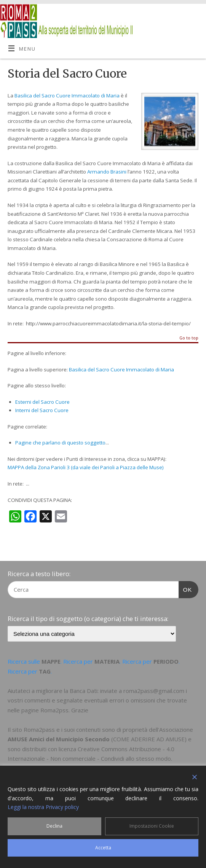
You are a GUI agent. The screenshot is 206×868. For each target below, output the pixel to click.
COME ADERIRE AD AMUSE (149, 739)
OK (185, 589)
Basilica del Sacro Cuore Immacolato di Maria (67, 96)
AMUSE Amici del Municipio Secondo (59, 739)
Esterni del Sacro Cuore (42, 402)
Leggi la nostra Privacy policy (43, 807)
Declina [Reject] (54, 826)
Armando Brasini (107, 172)
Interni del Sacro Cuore (42, 410)
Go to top (189, 338)
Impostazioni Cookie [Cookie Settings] (152, 826)
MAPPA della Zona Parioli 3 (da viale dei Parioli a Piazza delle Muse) (86, 467)
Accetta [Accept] (103, 848)
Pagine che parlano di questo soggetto (60, 443)
